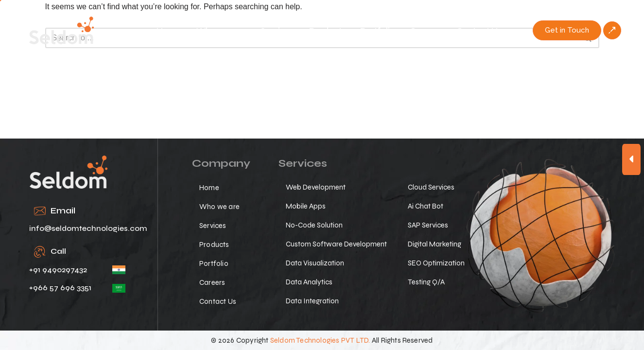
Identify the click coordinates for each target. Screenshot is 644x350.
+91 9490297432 (58, 270)
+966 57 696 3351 (60, 288)
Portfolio (378, 30)
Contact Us (479, 30)
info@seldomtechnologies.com (88, 228)
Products (327, 30)
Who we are (221, 30)
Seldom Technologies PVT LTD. (320, 340)
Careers (426, 30)
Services (278, 30)
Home (169, 30)
